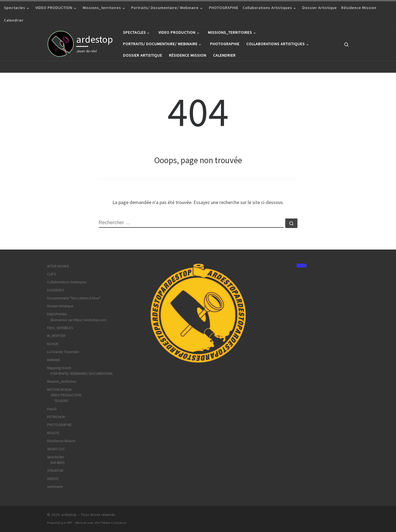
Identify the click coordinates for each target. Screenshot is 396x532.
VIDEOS (53, 479)
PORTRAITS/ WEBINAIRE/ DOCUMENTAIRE (82, 374)
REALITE (53, 433)
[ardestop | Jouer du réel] (61, 43)
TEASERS (61, 401)
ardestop (69, 515)
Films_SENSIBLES (60, 328)
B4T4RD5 (58, 463)
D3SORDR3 (56, 290)
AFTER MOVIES (58, 266)
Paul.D (52, 409)
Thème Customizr (114, 523)
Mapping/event (59, 368)
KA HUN (53, 344)
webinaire (55, 487)
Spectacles (56, 457)
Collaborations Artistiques (67, 282)
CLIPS (51, 274)
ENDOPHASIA (57, 314)
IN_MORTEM (56, 336)
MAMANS (53, 360)
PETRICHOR (56, 417)
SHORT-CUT (56, 449)
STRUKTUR (55, 471)
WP (70, 523)
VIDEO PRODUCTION (66, 395)
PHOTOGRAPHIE (59, 425)
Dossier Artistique (60, 306)
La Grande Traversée (63, 352)
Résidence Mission (61, 441)
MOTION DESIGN (59, 390)
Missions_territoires (62, 381)
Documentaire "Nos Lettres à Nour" (74, 298)
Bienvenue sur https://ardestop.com (79, 320)
